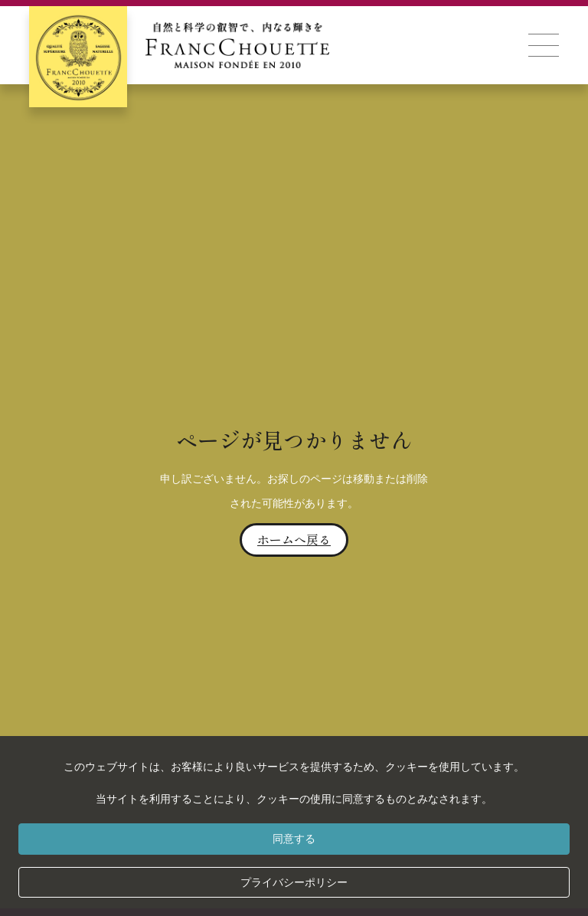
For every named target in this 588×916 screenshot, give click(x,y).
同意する (294, 839)
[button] (544, 45)
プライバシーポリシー (294, 882)
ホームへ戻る (294, 539)
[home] (179, 45)
